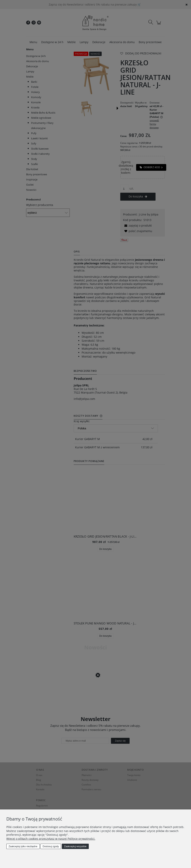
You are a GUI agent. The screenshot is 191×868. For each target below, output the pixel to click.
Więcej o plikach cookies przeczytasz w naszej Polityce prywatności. (51, 839)
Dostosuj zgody (51, 846)
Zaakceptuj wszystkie (75, 846)
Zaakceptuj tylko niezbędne (23, 846)
